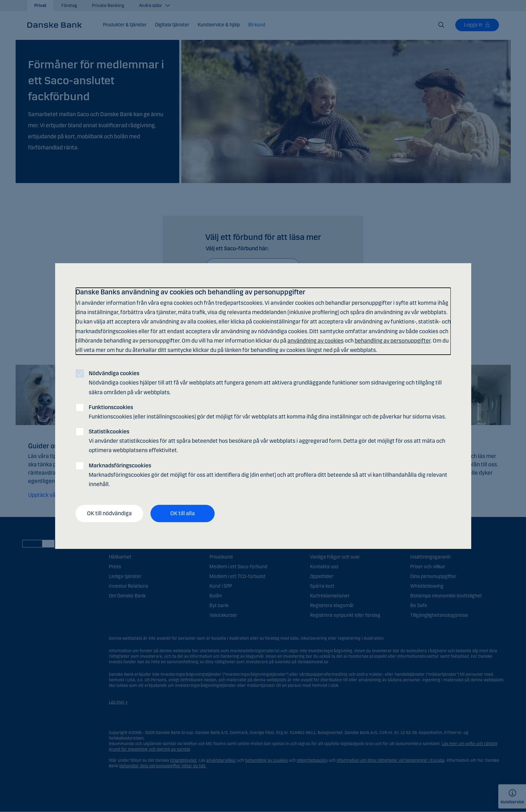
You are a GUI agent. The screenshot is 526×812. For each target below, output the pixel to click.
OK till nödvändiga (109, 513)
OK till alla (183, 513)
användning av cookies (316, 341)
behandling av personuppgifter (393, 341)
